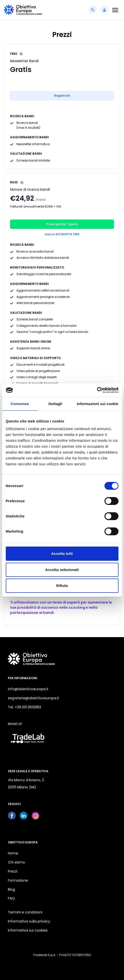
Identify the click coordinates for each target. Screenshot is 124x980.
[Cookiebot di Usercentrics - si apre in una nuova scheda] (97, 390)
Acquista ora (68, 234)
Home (13, 853)
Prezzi (13, 871)
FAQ (11, 898)
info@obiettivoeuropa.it (28, 689)
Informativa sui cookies (28, 930)
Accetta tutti (62, 554)
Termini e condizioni (25, 912)
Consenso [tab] (20, 404)
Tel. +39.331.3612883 (24, 707)
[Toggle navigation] (115, 10)
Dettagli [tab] (55, 404)
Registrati (62, 96)
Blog (11, 889)
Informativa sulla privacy (29, 921)
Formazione (18, 880)
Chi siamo (16, 862)
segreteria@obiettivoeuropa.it (34, 698)
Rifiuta (62, 586)
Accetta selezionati (62, 570)
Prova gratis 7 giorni (62, 224)
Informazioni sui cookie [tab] (98, 404)
